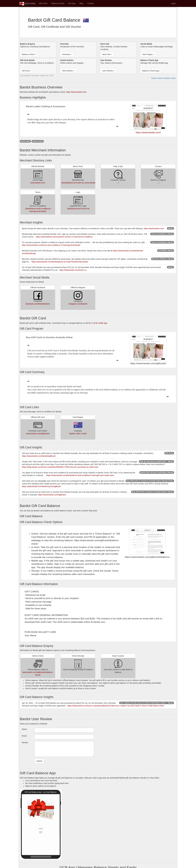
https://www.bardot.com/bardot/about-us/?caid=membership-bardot (60, 262)
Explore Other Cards (78, 434)
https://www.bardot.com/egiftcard (52, 495)
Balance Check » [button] (29, 54)
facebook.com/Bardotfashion (38, 304)
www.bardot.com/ (38, 183)
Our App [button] (72, 3)
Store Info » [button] (107, 54)
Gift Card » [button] (26, 71)
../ (118, 183)
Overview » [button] (67, 54)
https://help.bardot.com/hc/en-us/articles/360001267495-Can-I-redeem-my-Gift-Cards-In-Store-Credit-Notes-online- (116, 706)
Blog (81, 3)
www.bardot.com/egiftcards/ (38, 434)
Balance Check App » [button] (151, 71)
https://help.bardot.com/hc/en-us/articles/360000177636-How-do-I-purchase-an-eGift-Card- (60, 467)
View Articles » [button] (68, 71)
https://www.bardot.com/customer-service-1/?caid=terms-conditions (64, 237)
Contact (91, 3)
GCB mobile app (100, 323)
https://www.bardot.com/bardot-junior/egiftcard (41, 486)
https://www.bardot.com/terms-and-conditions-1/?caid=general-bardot (51, 245)
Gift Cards (43, 3)
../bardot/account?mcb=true (78, 209)
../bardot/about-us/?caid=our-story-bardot (78, 183)
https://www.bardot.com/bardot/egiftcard (39, 456)
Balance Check (58, 3)
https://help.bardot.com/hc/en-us (73, 270)
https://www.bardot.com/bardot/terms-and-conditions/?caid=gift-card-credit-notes (80, 475)
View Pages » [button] (148, 54)
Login (173, 3)
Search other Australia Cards (163, 78)
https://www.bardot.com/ (76, 92)
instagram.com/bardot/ (78, 304)
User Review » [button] (108, 71)
